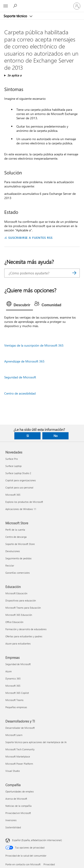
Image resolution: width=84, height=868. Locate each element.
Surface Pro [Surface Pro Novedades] (12, 459)
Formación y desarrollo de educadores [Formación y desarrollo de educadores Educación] (26, 629)
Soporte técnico (16, 16)
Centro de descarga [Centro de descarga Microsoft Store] (16, 537)
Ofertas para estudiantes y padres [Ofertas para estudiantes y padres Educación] (24, 636)
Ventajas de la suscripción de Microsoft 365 (34, 345)
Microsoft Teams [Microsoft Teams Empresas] (14, 700)
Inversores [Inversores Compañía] (11, 820)
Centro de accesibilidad (20, 393)
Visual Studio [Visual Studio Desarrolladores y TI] (13, 771)
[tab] (20, 305)
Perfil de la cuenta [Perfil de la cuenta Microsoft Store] (15, 530)
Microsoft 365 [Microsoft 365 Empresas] (13, 686)
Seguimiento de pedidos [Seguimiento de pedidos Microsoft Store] (18, 558)
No (56, 436)
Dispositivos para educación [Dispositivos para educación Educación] (21, 600)
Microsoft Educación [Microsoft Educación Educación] (16, 593)
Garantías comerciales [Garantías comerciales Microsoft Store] (18, 573)
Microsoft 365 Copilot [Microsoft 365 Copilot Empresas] (17, 693)
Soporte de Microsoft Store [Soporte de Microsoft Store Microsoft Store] (20, 544)
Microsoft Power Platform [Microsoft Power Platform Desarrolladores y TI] (19, 764)
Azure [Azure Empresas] (9, 671)
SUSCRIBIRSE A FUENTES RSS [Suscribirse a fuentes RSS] (30, 238)
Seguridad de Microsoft (20, 377)
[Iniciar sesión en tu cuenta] (77, 6)
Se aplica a (14, 75)
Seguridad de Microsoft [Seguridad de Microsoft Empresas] (18, 664)
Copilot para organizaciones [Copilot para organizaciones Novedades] (21, 480)
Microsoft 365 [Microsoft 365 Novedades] (13, 495)
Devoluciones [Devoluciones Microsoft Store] (13, 551)
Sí (28, 436)
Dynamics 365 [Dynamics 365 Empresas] (13, 678)
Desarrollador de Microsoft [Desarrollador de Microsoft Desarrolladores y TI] (20, 728)
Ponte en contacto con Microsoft (23, 864)
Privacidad (49, 864)
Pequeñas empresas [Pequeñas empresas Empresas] (16, 707)
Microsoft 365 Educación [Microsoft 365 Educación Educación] (19, 615)
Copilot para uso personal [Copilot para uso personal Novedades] (19, 487)
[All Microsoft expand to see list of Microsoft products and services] (6, 6)
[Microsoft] (42, 3)
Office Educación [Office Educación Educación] (14, 622)
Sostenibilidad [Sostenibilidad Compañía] (13, 827)
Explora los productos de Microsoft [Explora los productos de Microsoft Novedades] (24, 502)
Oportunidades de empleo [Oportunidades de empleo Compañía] (19, 791)
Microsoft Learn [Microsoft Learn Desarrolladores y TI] (14, 735)
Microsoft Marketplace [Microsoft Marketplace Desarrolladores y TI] (18, 756)
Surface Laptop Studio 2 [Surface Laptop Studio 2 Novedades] (18, 473)
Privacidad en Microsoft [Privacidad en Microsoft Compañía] (18, 813)
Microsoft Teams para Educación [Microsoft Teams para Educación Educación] (23, 608)
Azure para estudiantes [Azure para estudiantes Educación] (18, 643)
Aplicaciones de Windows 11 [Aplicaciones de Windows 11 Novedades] (21, 509)
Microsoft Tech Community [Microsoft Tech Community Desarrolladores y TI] (20, 749)
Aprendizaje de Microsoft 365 (24, 361)
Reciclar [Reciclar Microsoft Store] (10, 565)
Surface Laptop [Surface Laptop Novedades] (13, 466)
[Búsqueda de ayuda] (16, 6)
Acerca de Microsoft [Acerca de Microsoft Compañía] (16, 799)
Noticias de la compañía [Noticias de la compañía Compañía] (18, 806)
